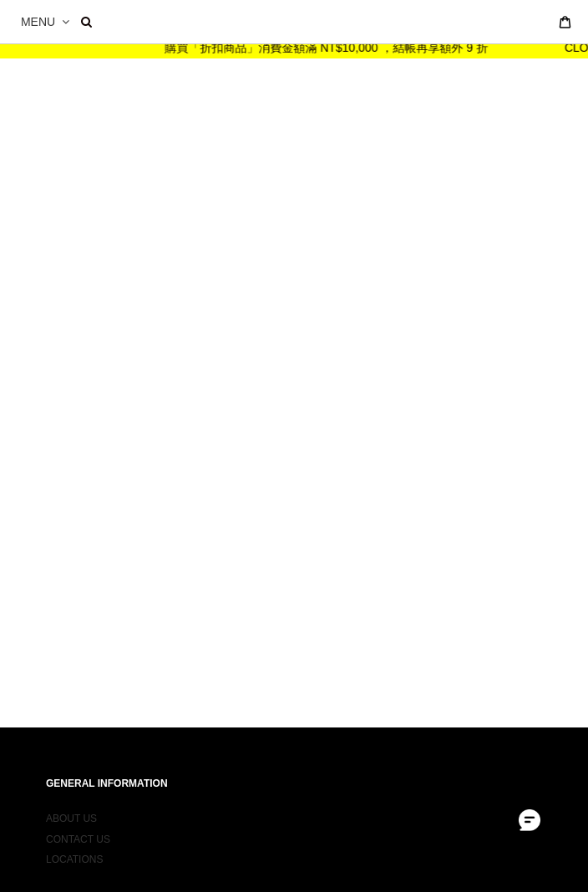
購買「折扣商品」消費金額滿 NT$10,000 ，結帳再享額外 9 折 (333, 48)
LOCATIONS (74, 854)
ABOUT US (71, 813)
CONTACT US (78, 834)
